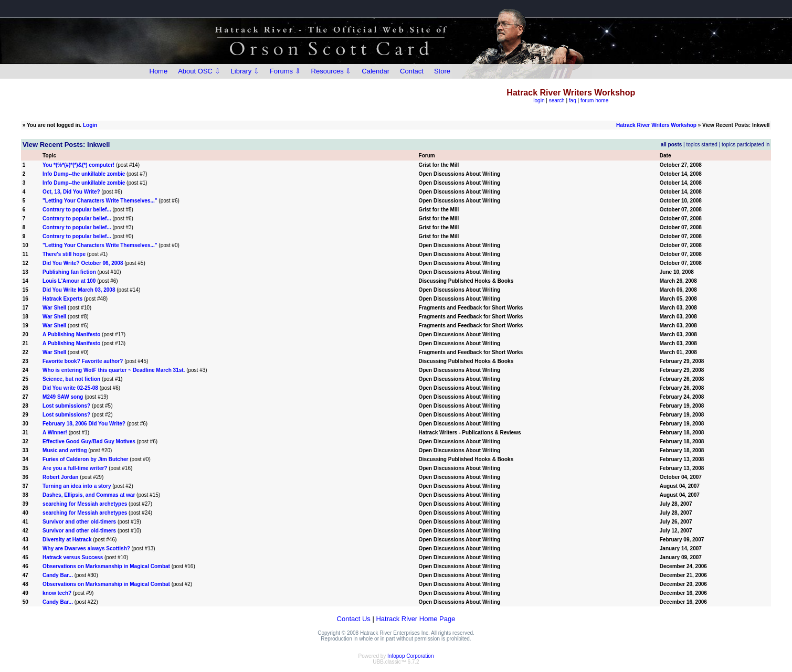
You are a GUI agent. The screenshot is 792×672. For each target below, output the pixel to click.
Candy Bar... (58, 575)
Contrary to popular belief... (77, 210)
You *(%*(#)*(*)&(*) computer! (78, 165)
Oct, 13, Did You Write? (71, 192)
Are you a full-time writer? (75, 468)
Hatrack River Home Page (415, 619)
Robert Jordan (60, 477)
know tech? (57, 593)
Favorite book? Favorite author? (83, 361)
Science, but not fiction (71, 379)
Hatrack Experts (62, 299)
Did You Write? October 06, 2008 (83, 263)
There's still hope (64, 254)
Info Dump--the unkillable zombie (84, 174)
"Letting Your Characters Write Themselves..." (100, 201)
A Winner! (55, 433)
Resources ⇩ (331, 71)
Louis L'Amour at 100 (69, 281)
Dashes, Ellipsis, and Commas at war (89, 495)
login (539, 100)
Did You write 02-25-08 (70, 388)
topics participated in (746, 145)
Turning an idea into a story (77, 486)
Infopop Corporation (410, 656)
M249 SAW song (63, 397)
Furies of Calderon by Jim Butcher (85, 459)
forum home (594, 100)
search (557, 100)
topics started (701, 145)
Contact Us (354, 619)
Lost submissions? (66, 406)
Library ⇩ (245, 71)
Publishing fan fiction (69, 272)
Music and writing (65, 450)
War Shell (54, 308)
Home (159, 71)
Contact (412, 71)
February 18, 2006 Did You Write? (84, 424)
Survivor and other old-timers (79, 522)
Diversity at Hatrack (67, 540)
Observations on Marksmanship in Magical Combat (106, 566)
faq (573, 100)
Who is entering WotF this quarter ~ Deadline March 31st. (114, 370)
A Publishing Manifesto (71, 334)
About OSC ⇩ (199, 71)
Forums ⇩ (285, 71)
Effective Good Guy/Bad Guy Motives (89, 441)
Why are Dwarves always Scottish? (86, 548)
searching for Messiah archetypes (85, 504)
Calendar (376, 71)
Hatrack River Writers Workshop (656, 125)
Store (442, 71)
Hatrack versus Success (73, 557)
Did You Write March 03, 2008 (79, 290)
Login (90, 125)
